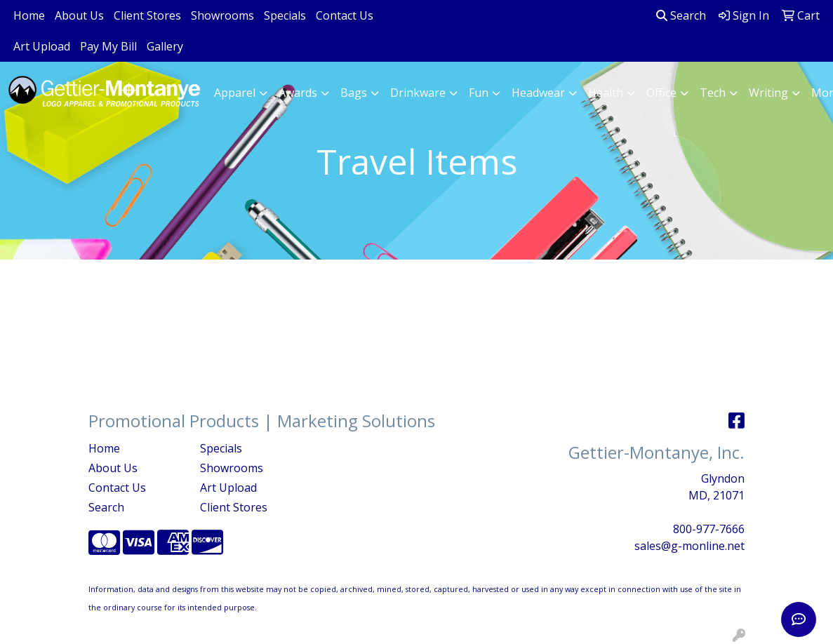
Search (681, 15)
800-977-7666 (709, 529)
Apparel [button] (235, 93)
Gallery (165, 46)
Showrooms (222, 15)
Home (29, 15)
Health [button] (606, 93)
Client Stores (147, 15)
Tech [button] (713, 93)
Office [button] (661, 93)
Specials (285, 15)
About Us (79, 15)
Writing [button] (768, 93)
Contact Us (345, 15)
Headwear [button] (538, 93)
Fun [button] (479, 93)
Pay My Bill (108, 46)
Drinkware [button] (418, 93)
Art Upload (42, 46)
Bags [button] (354, 93)
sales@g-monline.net (689, 546)
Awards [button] (298, 93)
